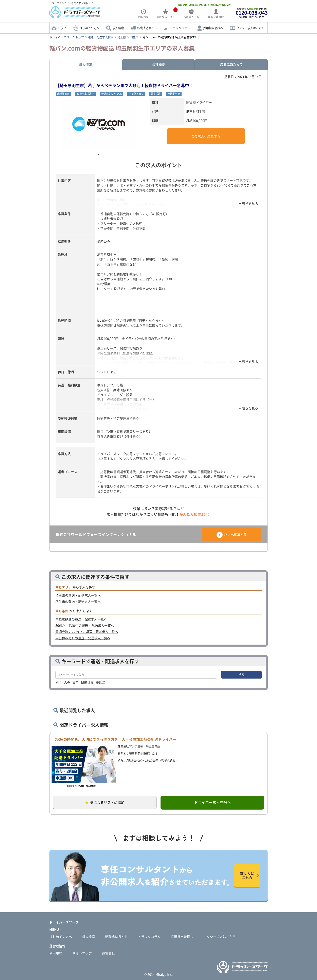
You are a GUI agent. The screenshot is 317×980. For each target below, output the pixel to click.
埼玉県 (122, 37)
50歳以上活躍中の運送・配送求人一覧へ (85, 625)
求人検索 (118, 28)
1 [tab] (99, 154)
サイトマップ (82, 953)
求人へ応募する (232, 534)
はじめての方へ (89, 28)
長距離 (101, 682)
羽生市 (134, 37)
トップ (62, 28)
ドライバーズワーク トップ (67, 37)
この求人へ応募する (206, 136)
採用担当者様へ (213, 28)
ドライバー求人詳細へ (212, 802)
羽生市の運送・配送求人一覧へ (78, 602)
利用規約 (56, 953)
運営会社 (108, 953)
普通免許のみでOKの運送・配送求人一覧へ (87, 632)
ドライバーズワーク (64, 922)
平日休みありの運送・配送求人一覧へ (83, 638)
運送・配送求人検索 (101, 37)
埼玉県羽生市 (196, 111)
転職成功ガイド (147, 28)
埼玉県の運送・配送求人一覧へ (78, 595)
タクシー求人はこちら (250, 28)
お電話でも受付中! (252, 13)
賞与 (76, 682)
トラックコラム (180, 28)
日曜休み (87, 682)
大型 (67, 682)
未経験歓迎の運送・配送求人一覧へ (81, 619)
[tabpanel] (99, 124)
